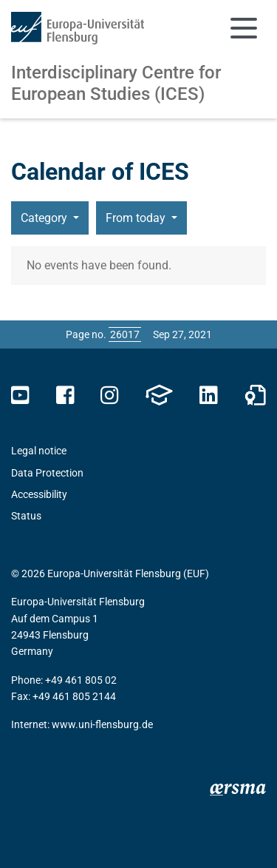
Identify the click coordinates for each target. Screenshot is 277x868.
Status (26, 516)
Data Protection (47, 473)
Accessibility (39, 494)
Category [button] (45, 218)
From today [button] (137, 218)
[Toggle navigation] (244, 28)
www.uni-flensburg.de (102, 724)
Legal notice (39, 451)
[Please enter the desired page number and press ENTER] (125, 334)
